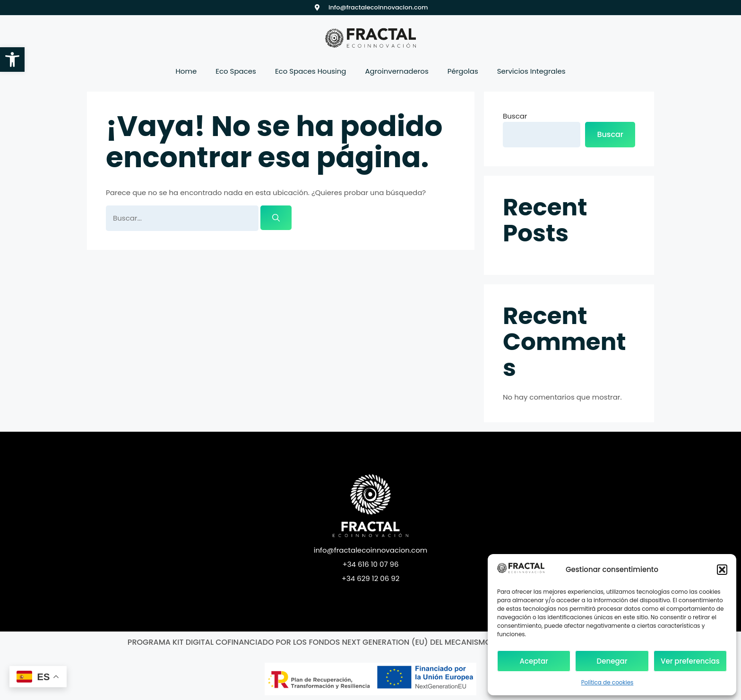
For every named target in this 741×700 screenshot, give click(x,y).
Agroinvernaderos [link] (397, 71)
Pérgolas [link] (463, 71)
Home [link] (186, 71)
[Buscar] (276, 218)
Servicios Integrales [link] (531, 71)
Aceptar (534, 661)
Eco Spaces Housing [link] (311, 71)
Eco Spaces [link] (236, 71)
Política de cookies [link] (607, 682)
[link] (12, 60)
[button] (722, 570)
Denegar (612, 661)
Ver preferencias (690, 661)
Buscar (515, 116)
